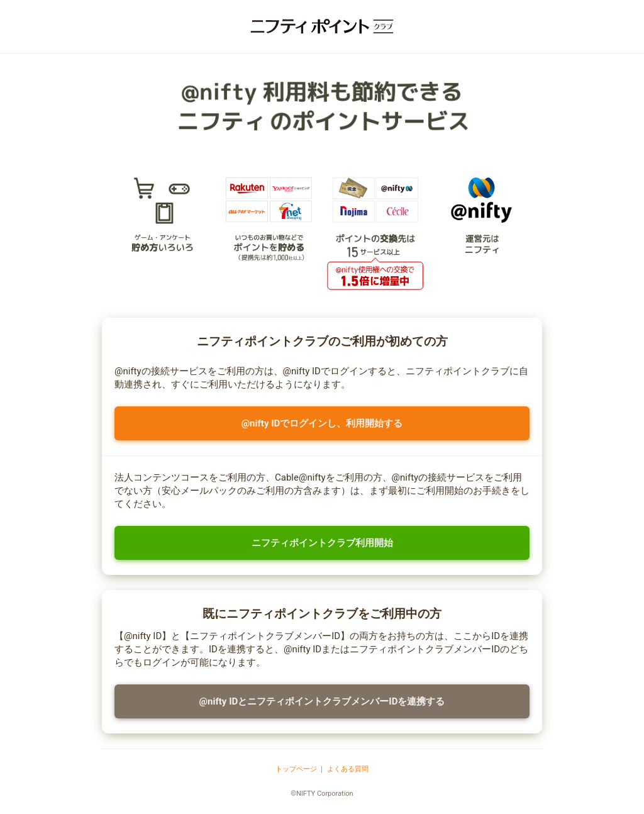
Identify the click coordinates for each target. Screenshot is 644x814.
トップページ (296, 769)
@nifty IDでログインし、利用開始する (322, 423)
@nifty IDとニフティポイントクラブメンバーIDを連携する (322, 701)
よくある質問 (348, 769)
